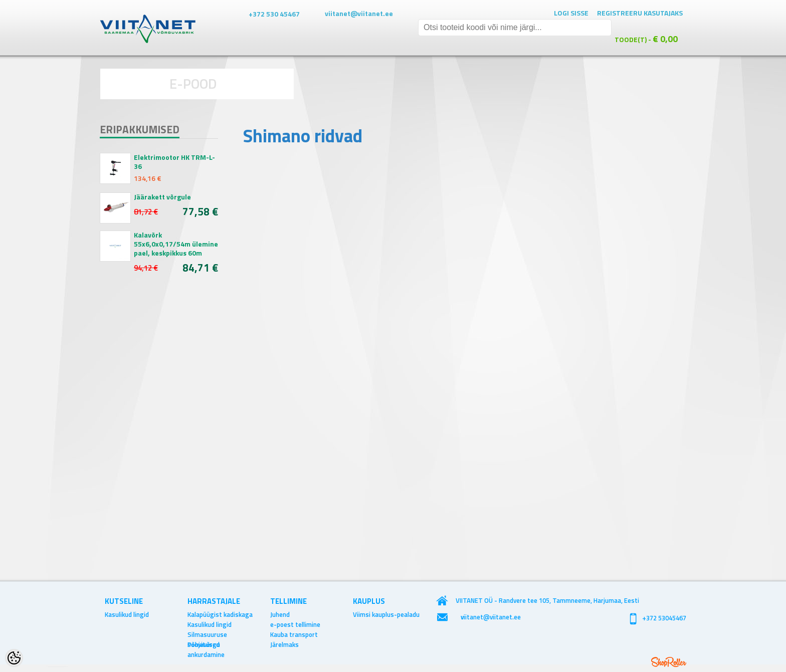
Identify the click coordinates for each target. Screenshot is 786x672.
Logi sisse (571, 13)
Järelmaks (284, 644)
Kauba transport (294, 634)
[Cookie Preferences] (14, 658)
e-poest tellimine (295, 624)
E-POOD (193, 83)
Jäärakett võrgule (162, 197)
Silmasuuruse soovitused (207, 634)
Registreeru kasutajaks (640, 13)
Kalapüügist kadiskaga (220, 614)
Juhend (280, 614)
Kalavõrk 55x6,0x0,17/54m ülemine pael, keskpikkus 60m (176, 244)
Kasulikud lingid (127, 614)
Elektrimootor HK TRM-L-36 (174, 162)
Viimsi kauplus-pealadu (386, 614)
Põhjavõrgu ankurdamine (206, 644)
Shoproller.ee (669, 662)
